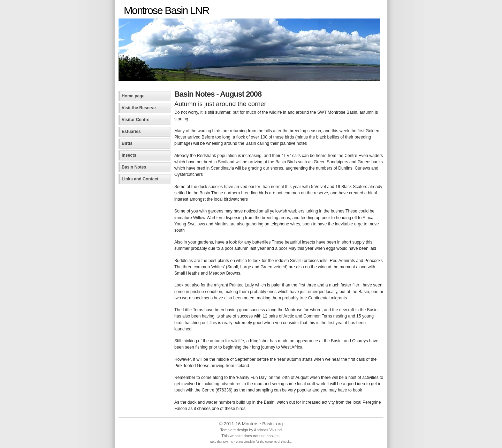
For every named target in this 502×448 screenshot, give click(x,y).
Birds (127, 143)
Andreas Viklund (268, 430)
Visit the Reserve (139, 108)
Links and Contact (140, 179)
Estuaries (131, 132)
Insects (129, 155)
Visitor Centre (136, 120)
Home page (133, 96)
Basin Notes (134, 167)
